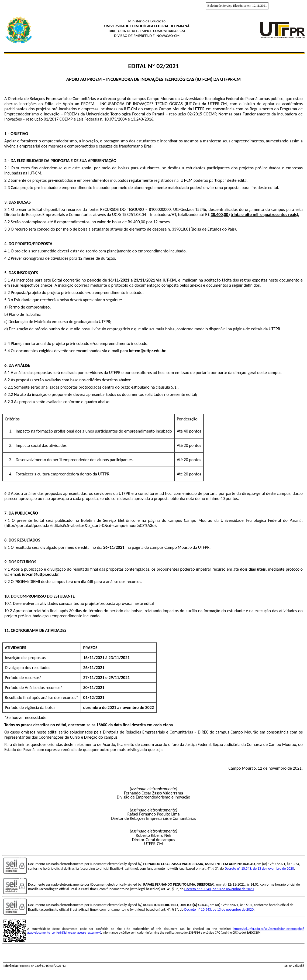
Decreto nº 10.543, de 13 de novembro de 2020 (259, 868)
